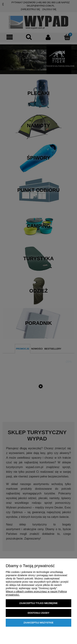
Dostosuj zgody (38, 613)
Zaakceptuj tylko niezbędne (38, 603)
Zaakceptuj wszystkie (39, 623)
